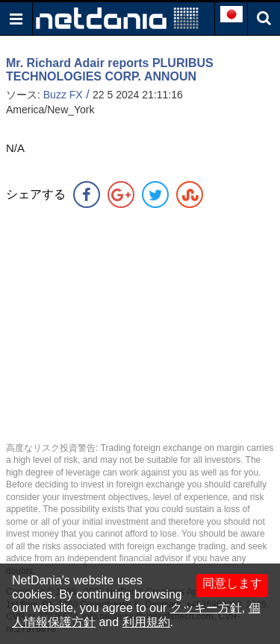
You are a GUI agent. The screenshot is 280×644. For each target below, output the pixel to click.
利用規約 (146, 622)
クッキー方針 (206, 608)
